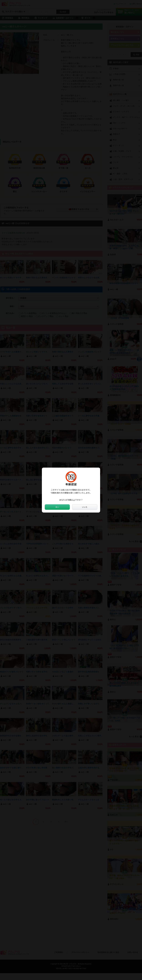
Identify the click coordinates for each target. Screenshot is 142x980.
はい (57, 507)
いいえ (85, 507)
